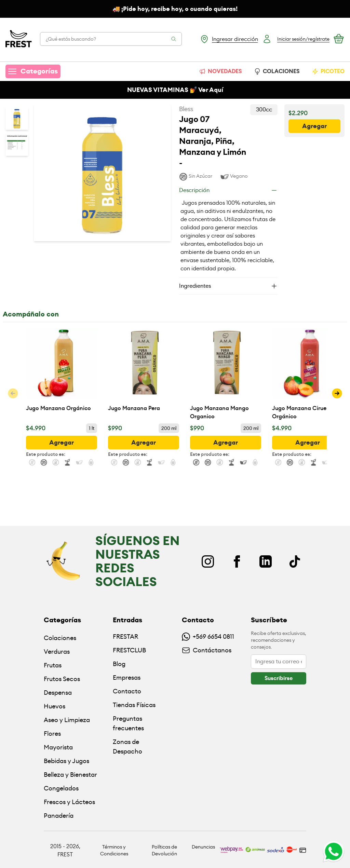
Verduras (57, 652)
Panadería (59, 816)
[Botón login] (296, 39)
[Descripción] (228, 190)
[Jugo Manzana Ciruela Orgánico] (308, 374)
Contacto (127, 691)
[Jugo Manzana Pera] (144, 374)
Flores (52, 734)
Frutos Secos (62, 679)
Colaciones (60, 638)
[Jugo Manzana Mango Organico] (226, 374)
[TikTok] (295, 561)
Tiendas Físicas (134, 705)
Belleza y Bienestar (70, 775)
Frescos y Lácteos (69, 802)
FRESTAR (125, 636)
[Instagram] (208, 561)
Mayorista (58, 747)
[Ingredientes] (228, 286)
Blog (119, 664)
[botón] (314, 126)
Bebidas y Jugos (66, 761)
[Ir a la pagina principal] (19, 39)
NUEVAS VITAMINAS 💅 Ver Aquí (175, 90)
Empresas (127, 677)
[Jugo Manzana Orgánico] (62, 374)
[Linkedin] (266, 561)
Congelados (61, 788)
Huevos (55, 706)
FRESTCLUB (129, 650)
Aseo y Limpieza (67, 720)
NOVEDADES (220, 71)
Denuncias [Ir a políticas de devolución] (203, 847)
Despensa (58, 693)
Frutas (53, 665)
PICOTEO (328, 71)
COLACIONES (277, 71)
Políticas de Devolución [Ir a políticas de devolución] (164, 850)
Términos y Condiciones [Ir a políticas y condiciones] (114, 850)
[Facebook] (237, 561)
